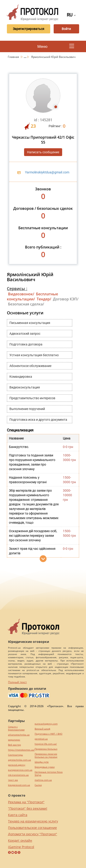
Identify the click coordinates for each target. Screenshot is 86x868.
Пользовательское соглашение (32, 828)
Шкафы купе (42, 762)
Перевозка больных (46, 749)
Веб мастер (14, 745)
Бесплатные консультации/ (32, 297)
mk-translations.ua (18, 775)
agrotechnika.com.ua (19, 760)
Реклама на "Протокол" (26, 802)
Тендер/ (44, 299)
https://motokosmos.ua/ (21, 750)
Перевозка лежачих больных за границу (46, 755)
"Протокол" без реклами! (28, 808)
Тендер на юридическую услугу (33, 821)
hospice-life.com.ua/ (46, 744)
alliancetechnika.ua (19, 735)
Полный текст (17, 682)
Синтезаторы (15, 755)
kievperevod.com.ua (19, 785)
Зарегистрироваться (29, 29)
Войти (66, 29)
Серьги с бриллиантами (16, 728)
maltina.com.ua (43, 780)
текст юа (13, 780)
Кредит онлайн (20, 840)
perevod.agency (17, 765)
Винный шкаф (42, 729)
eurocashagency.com (46, 724)
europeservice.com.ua (20, 770)
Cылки (38, 785)
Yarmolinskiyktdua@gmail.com (47, 172)
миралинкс (14, 740)
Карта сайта (18, 815)
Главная (14, 57)
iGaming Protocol (21, 847)
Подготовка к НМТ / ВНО (49, 734)
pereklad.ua (41, 739)
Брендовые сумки (45, 767)
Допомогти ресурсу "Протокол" (33, 834)
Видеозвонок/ (21, 294)
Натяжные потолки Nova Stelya (49, 774)
